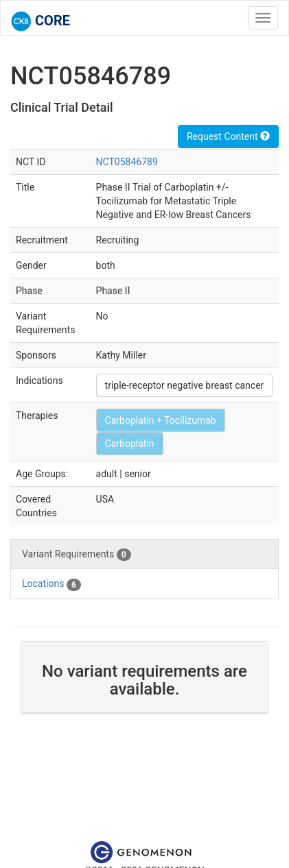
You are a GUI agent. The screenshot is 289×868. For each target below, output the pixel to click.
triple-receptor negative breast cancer (185, 385)
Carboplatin (130, 444)
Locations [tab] (51, 584)
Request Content (228, 136)
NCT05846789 (127, 162)
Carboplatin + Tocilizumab (161, 420)
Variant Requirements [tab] (77, 555)
